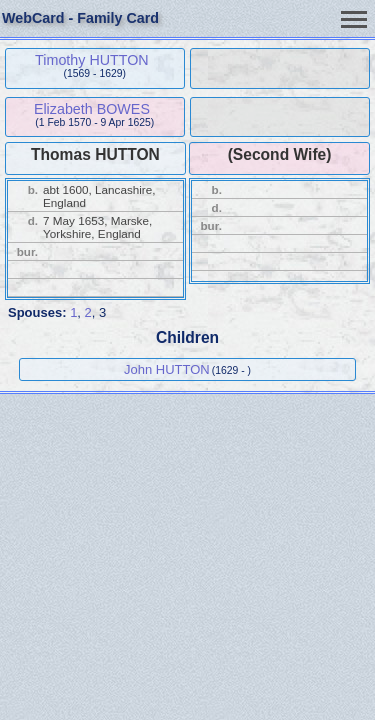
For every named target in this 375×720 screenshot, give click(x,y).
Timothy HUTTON (92, 60)
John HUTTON (167, 369)
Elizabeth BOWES (92, 109)
